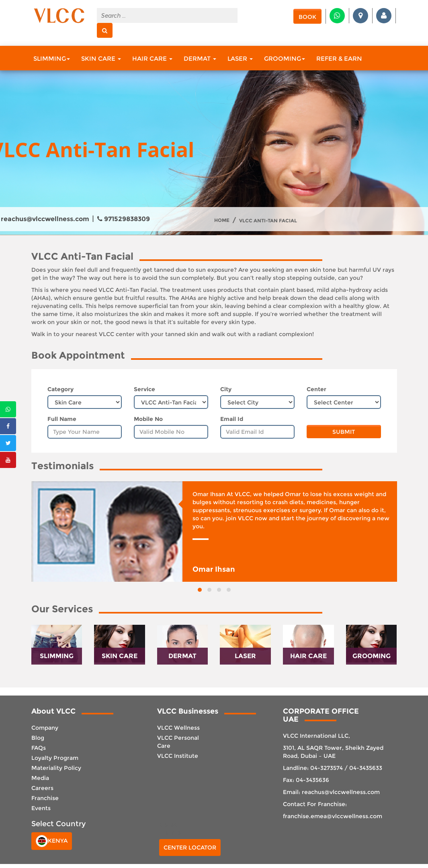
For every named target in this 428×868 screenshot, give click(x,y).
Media (40, 778)
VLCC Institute (178, 756)
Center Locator (190, 847)
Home (222, 220)
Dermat (200, 58)
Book (307, 17)
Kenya (52, 841)
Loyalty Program (55, 758)
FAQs (39, 748)
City (226, 389)
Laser (240, 58)
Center (316, 389)
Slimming (52, 58)
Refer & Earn (339, 58)
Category (60, 389)
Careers (42, 788)
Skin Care (101, 58)
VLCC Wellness (178, 728)
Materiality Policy (56, 768)
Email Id (232, 419)
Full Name (62, 419)
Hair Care (152, 58)
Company (45, 728)
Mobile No (148, 419)
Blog (38, 738)
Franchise (45, 798)
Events (41, 808)
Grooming (285, 58)
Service (144, 389)
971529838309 (124, 219)
